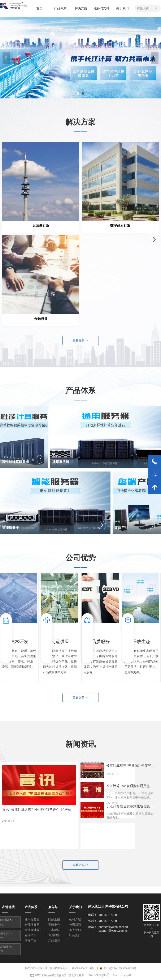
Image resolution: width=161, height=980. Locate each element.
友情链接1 (8, 920)
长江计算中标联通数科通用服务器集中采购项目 (130, 787)
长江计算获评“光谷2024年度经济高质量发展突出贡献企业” (130, 767)
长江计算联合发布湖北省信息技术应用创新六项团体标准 (130, 807)
